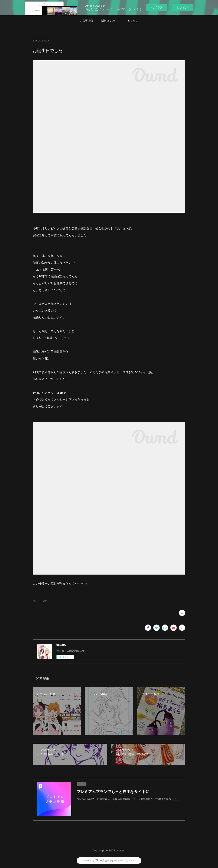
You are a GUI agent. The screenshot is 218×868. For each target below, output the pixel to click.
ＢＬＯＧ (133, 21)
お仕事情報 (86, 21)
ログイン (182, 8)
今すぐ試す (157, 7)
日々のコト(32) (40, 601)
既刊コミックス (110, 21)
